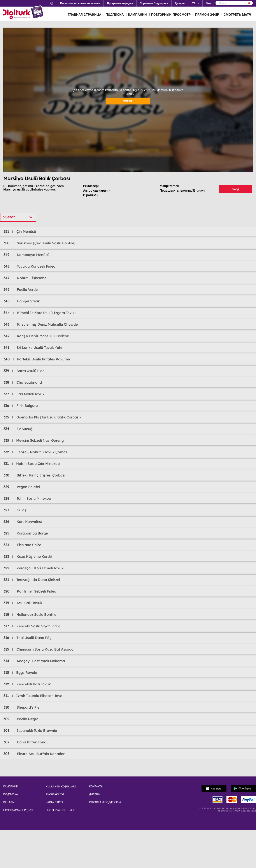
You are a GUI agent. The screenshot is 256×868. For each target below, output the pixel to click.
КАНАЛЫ (9, 802)
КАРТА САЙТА (54, 802)
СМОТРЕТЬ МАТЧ (237, 15)
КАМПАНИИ (137, 15)
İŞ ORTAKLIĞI (55, 794)
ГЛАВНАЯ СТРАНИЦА (85, 15)
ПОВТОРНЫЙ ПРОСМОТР (171, 15)
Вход (235, 189)
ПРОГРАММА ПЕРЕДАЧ (18, 810)
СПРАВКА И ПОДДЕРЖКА (105, 802)
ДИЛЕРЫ (95, 794)
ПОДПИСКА (115, 15)
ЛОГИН (128, 101)
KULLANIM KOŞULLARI (61, 787)
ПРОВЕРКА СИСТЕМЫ (60, 810)
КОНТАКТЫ (96, 787)
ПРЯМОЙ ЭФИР (207, 15)
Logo (24, 13)
